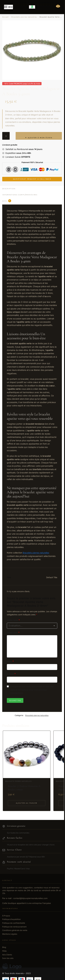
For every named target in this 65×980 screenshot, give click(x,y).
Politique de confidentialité (14, 923)
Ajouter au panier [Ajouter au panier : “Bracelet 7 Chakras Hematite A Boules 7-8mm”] (27, 803)
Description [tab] (9, 189)
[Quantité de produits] (6, 136)
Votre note (13, 620)
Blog (4, 947)
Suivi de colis (8, 958)
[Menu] (8, 7)
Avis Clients (7, 955)
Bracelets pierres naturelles (24, 17)
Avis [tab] (7, 201)
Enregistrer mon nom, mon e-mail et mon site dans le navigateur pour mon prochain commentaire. (32, 690)
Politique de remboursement (14, 927)
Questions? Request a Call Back (32, 179)
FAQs (4, 951)
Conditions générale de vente (15, 930)
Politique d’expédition (11, 919)
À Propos (6, 916)
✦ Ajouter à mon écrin (39, 138)
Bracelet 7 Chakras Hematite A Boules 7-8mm (24, 788)
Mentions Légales (10, 934)
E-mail (11, 674)
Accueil (6, 17)
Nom (10, 661)
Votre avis (13, 633)
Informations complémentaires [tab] (20, 195)
